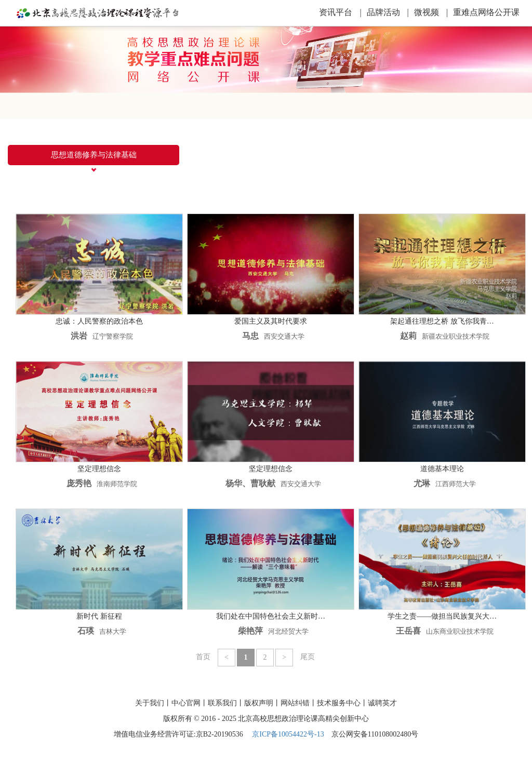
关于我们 (150, 703)
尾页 (308, 657)
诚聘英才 (382, 703)
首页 (203, 657)
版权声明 (259, 703)
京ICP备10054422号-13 (288, 734)
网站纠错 (295, 703)
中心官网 (186, 703)
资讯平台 (340, 12)
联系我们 (222, 703)
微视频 (431, 12)
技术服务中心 (339, 703)
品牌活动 (388, 12)
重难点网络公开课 (486, 12)
